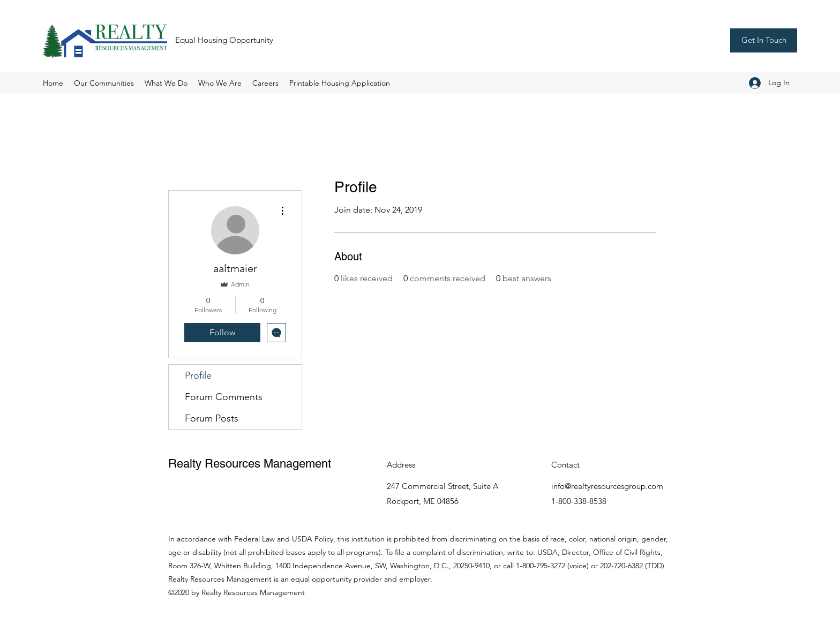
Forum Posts (212, 418)
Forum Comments (224, 397)
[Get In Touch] (764, 40)
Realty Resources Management (250, 464)
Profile (198, 375)
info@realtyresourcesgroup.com (607, 486)
